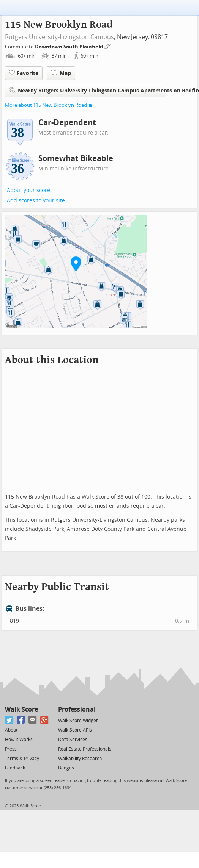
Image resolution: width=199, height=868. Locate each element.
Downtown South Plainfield (69, 47)
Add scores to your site (36, 201)
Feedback (15, 768)
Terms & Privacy (22, 759)
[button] (76, 264)
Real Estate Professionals (85, 749)
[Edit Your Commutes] (108, 46)
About (11, 730)
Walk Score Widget (78, 721)
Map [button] (61, 73)
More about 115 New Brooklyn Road (46, 105)
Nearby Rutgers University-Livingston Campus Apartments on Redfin (87, 90)
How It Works (19, 740)
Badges (66, 768)
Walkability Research (80, 759)
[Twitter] (9, 720)
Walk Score (21, 709)
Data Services (73, 740)
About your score (28, 190)
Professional (77, 709)
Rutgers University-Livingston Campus (59, 37)
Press (11, 749)
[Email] (33, 720)
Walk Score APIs (75, 730)
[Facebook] (21, 720)
